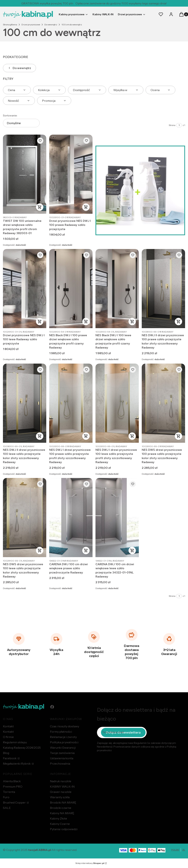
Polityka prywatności (64, 742)
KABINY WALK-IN (62, 786)
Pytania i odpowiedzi (64, 829)
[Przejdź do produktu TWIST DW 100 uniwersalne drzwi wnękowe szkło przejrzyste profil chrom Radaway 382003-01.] (25, 174)
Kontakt (8, 726)
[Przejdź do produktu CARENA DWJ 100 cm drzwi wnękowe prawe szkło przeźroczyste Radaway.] (71, 518)
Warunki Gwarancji (63, 748)
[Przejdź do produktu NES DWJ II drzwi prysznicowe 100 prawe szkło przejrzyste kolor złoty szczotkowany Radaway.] (163, 289)
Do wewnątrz (51, 25)
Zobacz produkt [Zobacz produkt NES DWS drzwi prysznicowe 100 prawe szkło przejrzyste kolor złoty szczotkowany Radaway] (178, 436)
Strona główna (10, 25)
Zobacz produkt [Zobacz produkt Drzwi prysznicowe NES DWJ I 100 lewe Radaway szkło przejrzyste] (40, 322)
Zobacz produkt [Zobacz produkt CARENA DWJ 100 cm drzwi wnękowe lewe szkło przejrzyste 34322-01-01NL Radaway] (132, 551)
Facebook (10, 758)
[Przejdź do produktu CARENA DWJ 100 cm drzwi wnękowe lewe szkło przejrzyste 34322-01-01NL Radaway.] (117, 518)
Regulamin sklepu (15, 742)
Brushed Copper (15, 802)
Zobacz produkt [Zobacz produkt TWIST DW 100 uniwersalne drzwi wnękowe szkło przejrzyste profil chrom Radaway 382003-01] (40, 207)
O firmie (8, 737)
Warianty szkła (60, 797)
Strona (172, 125)
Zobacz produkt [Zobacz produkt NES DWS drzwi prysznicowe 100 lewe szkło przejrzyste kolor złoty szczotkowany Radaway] (40, 551)
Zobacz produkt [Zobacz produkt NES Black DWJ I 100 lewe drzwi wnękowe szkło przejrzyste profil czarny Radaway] (132, 322)
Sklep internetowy (90, 863)
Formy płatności (61, 732)
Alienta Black (12, 781)
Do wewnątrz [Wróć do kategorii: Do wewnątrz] (19, 68)
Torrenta (9, 792)
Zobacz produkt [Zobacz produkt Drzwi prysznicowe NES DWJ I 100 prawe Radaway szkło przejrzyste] (86, 207)
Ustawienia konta (62, 758)
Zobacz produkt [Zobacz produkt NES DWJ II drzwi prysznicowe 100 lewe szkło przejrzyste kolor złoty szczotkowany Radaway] (40, 436)
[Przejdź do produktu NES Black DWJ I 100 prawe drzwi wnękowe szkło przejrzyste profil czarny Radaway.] (71, 289)
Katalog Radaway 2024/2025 (22, 748)
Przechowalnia (60, 764)
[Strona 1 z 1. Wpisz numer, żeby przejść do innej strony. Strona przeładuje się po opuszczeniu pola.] (179, 125)
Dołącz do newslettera (123, 732)
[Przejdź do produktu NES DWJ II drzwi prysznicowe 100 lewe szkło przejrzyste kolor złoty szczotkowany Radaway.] (25, 403)
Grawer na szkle (61, 792)
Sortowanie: (10, 116)
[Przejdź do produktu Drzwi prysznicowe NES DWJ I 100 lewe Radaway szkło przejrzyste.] (25, 289)
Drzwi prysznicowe (31, 25)
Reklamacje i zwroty (63, 737)
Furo (6, 797)
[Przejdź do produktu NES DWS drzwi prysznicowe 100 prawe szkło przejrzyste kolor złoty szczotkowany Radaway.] (163, 403)
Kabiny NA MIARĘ (62, 813)
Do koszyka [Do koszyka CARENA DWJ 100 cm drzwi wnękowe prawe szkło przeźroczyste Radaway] (86, 551)
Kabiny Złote (58, 818)
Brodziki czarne (61, 808)
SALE (7, 808)
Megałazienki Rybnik (17, 764)
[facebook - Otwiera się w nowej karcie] (52, 707)
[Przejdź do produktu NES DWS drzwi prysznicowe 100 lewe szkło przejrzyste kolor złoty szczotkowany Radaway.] (25, 518)
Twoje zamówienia (62, 753)
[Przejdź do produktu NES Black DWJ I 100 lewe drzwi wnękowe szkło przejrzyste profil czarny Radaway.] (117, 289)
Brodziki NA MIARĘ (63, 802)
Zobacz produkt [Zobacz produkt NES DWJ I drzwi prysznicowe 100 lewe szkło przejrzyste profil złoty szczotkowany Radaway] (132, 436)
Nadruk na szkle (61, 781)
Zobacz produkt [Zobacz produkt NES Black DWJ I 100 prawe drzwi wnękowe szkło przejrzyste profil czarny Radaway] (86, 322)
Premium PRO (13, 786)
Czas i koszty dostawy (65, 726)
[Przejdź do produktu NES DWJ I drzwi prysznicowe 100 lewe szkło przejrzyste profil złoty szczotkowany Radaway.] (117, 403)
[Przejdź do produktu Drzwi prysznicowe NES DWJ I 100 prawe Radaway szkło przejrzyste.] (71, 174)
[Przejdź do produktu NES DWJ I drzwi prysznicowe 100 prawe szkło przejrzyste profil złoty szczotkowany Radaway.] (71, 403)
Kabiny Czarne (60, 824)
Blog (6, 753)
